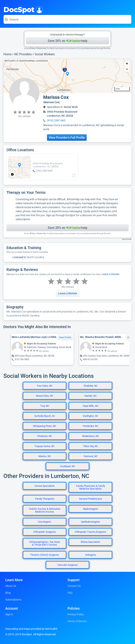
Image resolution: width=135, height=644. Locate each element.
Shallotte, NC (91, 386)
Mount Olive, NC (45, 396)
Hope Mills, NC (91, 406)
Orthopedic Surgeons (45, 532)
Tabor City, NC (90, 446)
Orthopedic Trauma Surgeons (90, 532)
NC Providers (23, 54)
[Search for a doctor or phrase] (67, 19)
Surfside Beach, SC (45, 416)
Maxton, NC (45, 456)
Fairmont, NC (91, 456)
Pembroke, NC (91, 426)
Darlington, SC (90, 416)
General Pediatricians (91, 499)
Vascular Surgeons (68, 565)
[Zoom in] (127, 64)
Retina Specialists (90, 542)
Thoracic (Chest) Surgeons (45, 555)
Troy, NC (45, 406)
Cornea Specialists (45, 486)
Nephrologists (91, 509)
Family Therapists (45, 499)
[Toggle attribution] (12, 174)
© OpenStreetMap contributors (32, 61)
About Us (11, 586)
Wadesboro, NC (90, 436)
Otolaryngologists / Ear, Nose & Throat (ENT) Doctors (45, 543)
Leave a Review (110, 274)
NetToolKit (10, 61)
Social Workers (45, 54)
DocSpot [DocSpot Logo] (22, 9)
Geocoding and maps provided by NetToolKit (31, 629)
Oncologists (45, 522)
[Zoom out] (127, 69)
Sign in (9, 614)
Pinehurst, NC (45, 436)
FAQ (70, 593)
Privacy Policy (76, 614)
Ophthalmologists (90, 522)
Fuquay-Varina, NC (45, 446)
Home (7, 54)
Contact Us (74, 586)
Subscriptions (13, 600)
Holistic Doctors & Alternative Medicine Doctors (45, 510)
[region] (67, 76)
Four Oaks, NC (45, 386)
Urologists (91, 555)
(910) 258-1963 (56, 120)
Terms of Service (77, 621)
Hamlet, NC (90, 396)
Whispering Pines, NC (45, 426)
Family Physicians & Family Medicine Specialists (91, 487)
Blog (8, 593)
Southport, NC (67, 466)
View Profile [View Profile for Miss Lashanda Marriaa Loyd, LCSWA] (65, 337)
